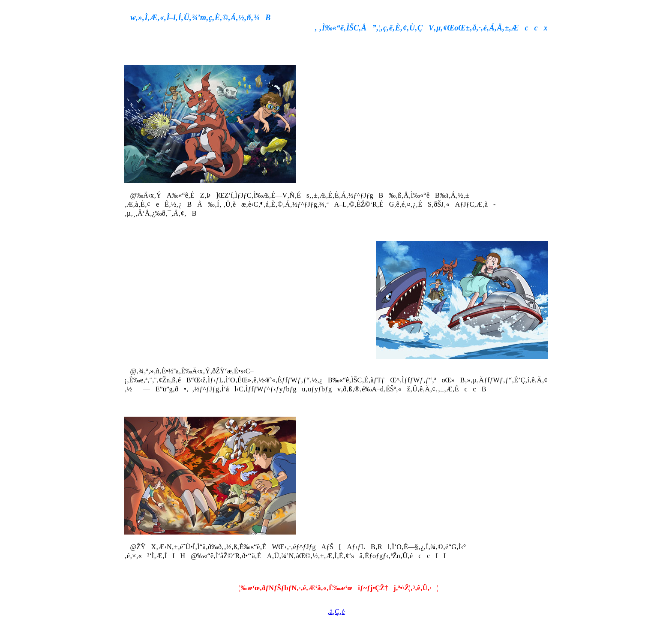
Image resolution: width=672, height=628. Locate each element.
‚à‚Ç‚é (336, 611)
